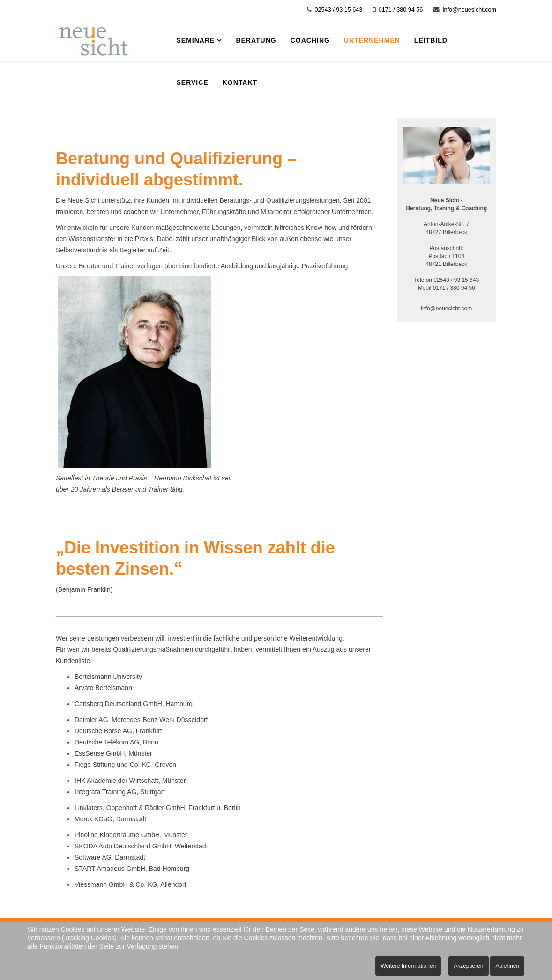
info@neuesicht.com (470, 10)
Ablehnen (507, 966)
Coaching (310, 40)
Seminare (196, 40)
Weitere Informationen (408, 966)
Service (193, 82)
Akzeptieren (468, 966)
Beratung (256, 40)
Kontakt (240, 82)
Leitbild (431, 40)
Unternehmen (372, 40)
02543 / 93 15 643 (339, 10)
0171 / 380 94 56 (401, 10)
